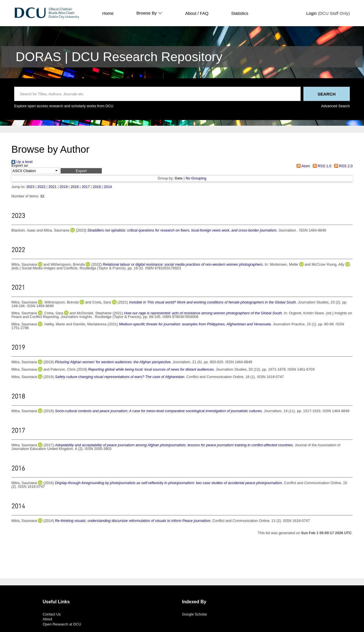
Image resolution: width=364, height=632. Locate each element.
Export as (20, 166)
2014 (108, 187)
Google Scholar (195, 614)
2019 (63, 187)
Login (312, 13)
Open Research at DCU (62, 624)
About (47, 619)
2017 (86, 187)
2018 (75, 187)
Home (108, 13)
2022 (42, 187)
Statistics (240, 13)
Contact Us (52, 614)
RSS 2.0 (342, 166)
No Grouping (196, 178)
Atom (302, 166)
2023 (30, 187)
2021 (52, 187)
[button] (81, 171)
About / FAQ (197, 13)
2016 (97, 187)
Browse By (149, 13)
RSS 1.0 (321, 166)
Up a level (22, 162)
